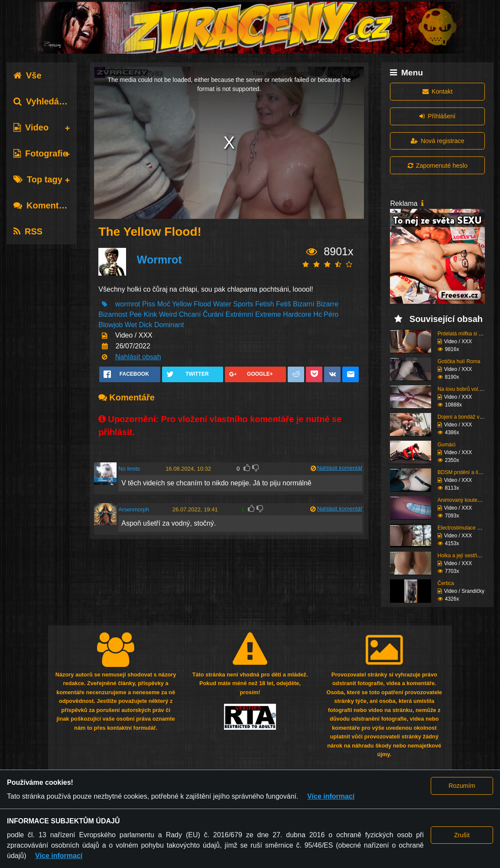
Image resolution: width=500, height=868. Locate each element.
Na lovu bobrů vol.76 (461, 389)
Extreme (268, 314)
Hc (318, 314)
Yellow (182, 304)
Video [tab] (31, 127)
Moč (164, 304)
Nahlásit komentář (340, 468)
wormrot (128, 304)
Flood (202, 304)
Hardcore (297, 314)
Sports (243, 304)
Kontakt (438, 91)
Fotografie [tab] (41, 153)
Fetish (265, 304)
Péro (331, 314)
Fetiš (284, 304)
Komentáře (42, 205)
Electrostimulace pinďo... (466, 528)
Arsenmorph (134, 509)
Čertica (446, 583)
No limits (129, 469)
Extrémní (240, 314)
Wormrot (159, 260)
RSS (28, 231)
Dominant (169, 325)
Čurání (213, 314)
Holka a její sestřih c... (463, 556)
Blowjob (110, 325)
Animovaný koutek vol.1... (467, 500)
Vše (28, 75)
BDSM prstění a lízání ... (466, 472)
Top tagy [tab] (38, 179)
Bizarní (304, 304)
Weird (168, 314)
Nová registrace (438, 141)
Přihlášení (437, 116)
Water (222, 304)
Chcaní (190, 314)
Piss (149, 304)
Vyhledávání (45, 101)
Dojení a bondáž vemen (465, 417)
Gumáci (446, 445)
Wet (131, 325)
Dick (145, 325)
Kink (150, 314)
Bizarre (327, 304)
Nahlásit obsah (138, 357)
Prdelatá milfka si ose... (464, 334)
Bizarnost (113, 314)
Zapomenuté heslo (438, 166)
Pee (135, 314)
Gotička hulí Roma (459, 361)
